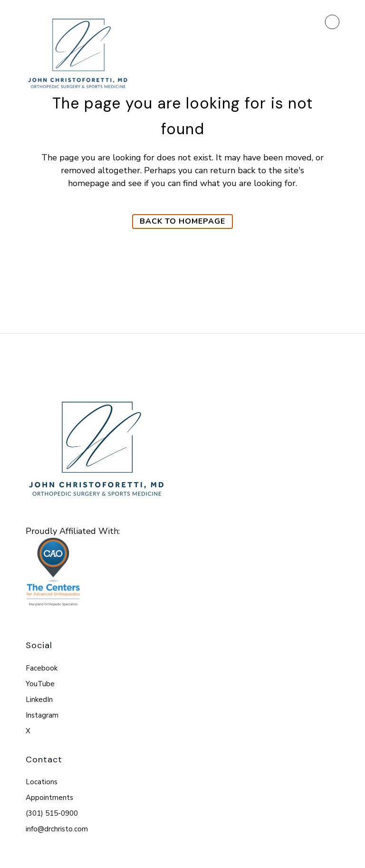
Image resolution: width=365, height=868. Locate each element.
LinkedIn (39, 700)
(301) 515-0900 (52, 813)
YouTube (40, 684)
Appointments (49, 798)
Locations (42, 782)
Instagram (42, 715)
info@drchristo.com (57, 829)
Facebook (42, 668)
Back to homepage (182, 221)
